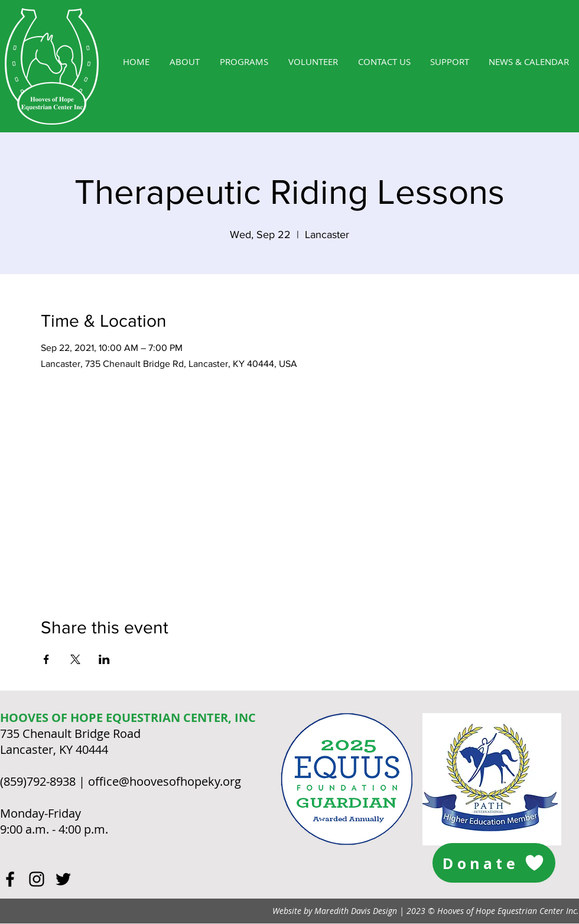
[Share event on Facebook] (46, 659)
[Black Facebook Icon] (10, 879)
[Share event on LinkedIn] (104, 659)
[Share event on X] (75, 659)
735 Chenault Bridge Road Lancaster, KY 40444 (70, 741)
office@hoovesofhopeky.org (165, 781)
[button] (244, 61)
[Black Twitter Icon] (63, 879)
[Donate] (494, 863)
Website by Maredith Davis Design (335, 911)
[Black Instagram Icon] (37, 879)
